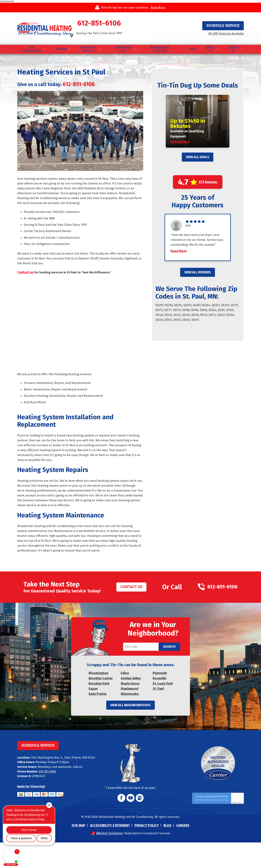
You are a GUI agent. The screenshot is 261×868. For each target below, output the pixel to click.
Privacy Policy (208, 826)
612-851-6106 (130, 24)
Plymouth (160, 698)
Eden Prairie (98, 719)
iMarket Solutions (108, 859)
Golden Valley (131, 703)
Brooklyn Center (101, 703)
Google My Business (139, 823)
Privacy (235, 828)
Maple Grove (130, 708)
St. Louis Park (163, 708)
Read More (158, 8)
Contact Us (128, 607)
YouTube (130, 823)
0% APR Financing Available (221, 32)
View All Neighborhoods (130, 731)
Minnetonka (130, 719)
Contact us (25, 277)
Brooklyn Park (99, 708)
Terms (240, 828)
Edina (125, 698)
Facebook (122, 823)
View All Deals (198, 156)
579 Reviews (208, 181)
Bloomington (98, 698)
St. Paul (158, 714)
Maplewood (130, 714)
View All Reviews (198, 278)
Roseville (159, 703)
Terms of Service (220, 826)
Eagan (93, 714)
